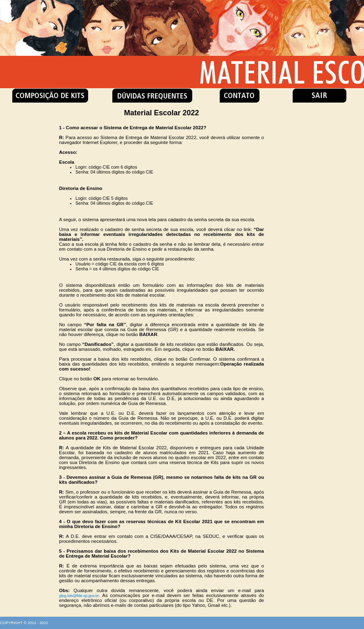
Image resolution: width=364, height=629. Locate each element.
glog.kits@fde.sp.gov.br (79, 596)
